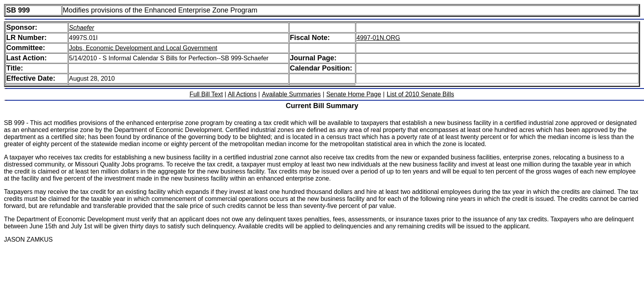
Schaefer (82, 28)
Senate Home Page (354, 94)
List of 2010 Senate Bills (420, 94)
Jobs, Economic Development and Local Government (143, 48)
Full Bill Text (206, 94)
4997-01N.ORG (378, 38)
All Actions (242, 94)
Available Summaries (291, 94)
